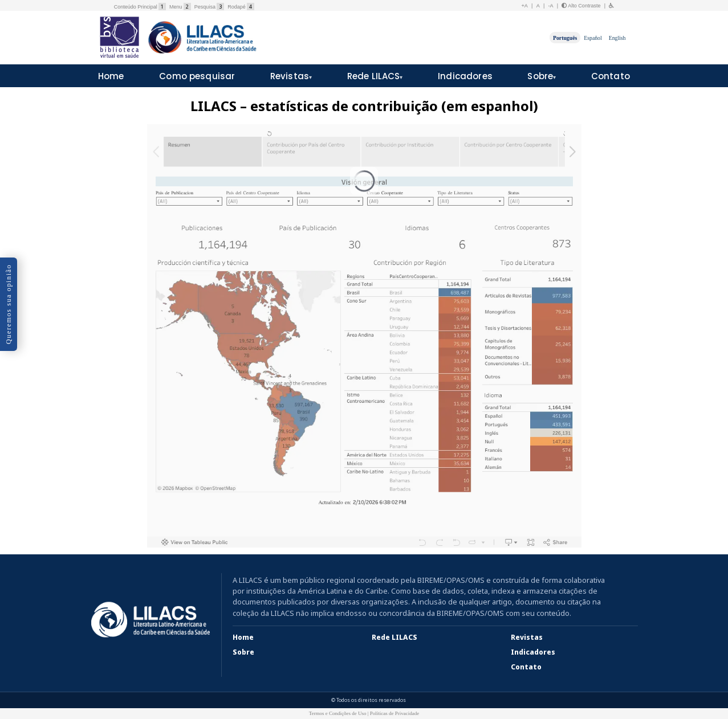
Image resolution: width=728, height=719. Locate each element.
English (617, 37)
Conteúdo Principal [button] (140, 7)
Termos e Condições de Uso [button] (338, 713)
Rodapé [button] (241, 7)
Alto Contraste (581, 6)
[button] (612, 6)
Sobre (540, 76)
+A (525, 6)
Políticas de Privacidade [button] (394, 713)
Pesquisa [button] (209, 7)
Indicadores (465, 76)
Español (593, 37)
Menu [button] (180, 7)
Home (111, 76)
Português (565, 37)
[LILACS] (151, 620)
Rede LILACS (374, 76)
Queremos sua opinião (9, 304)
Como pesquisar (197, 76)
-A (551, 6)
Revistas (290, 76)
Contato (611, 76)
